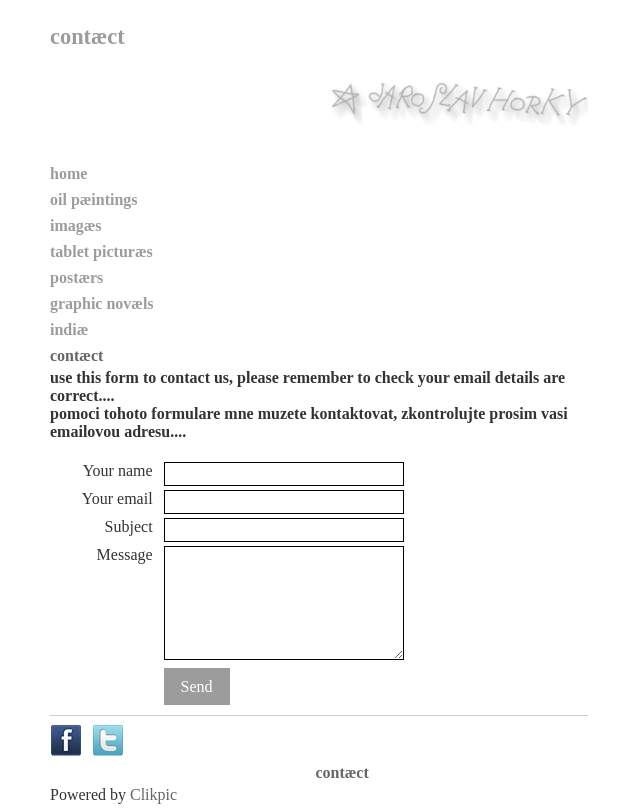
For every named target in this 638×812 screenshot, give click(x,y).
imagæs (76, 225)
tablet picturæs (101, 251)
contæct (76, 355)
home (68, 173)
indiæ (69, 329)
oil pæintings (94, 199)
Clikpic (153, 794)
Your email (117, 498)
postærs (76, 277)
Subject (129, 526)
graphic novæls (102, 303)
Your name (118, 470)
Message (125, 554)
